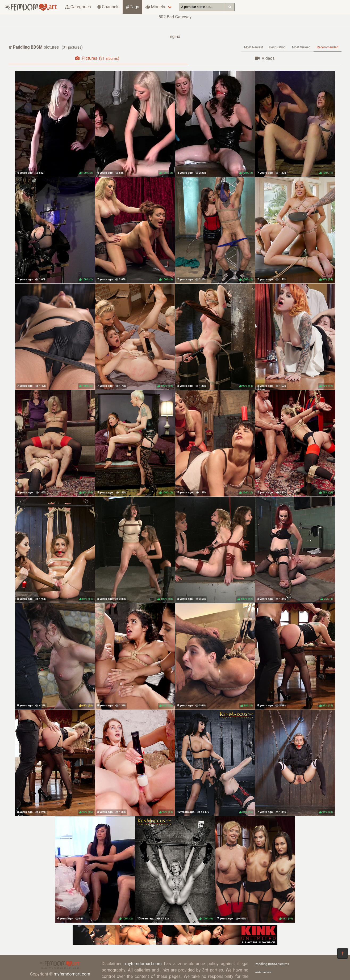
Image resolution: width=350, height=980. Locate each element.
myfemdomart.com (72, 974)
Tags (132, 7)
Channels (108, 7)
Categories (78, 7)
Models (155, 7)
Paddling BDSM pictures (272, 964)
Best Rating (278, 47)
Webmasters (263, 972)
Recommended (328, 47)
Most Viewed (301, 47)
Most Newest (254, 47)
